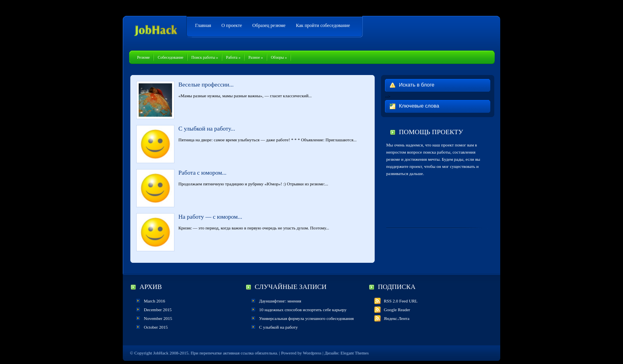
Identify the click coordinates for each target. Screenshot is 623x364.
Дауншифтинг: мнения (280, 301)
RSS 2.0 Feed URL (396, 301)
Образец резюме (269, 25)
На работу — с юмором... (210, 217)
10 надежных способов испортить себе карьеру (303, 310)
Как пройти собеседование (323, 25)
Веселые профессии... (206, 85)
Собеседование (170, 57)
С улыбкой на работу (279, 327)
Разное (255, 57)
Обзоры (279, 57)
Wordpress (312, 353)
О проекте (232, 25)
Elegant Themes (355, 353)
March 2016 (154, 301)
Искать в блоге (417, 85)
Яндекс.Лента (392, 318)
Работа (233, 57)
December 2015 (158, 310)
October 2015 (156, 327)
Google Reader (392, 310)
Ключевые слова (419, 106)
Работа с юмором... (202, 173)
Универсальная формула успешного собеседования (306, 318)
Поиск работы (205, 57)
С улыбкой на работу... (207, 129)
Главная (203, 25)
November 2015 (158, 318)
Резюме (143, 57)
